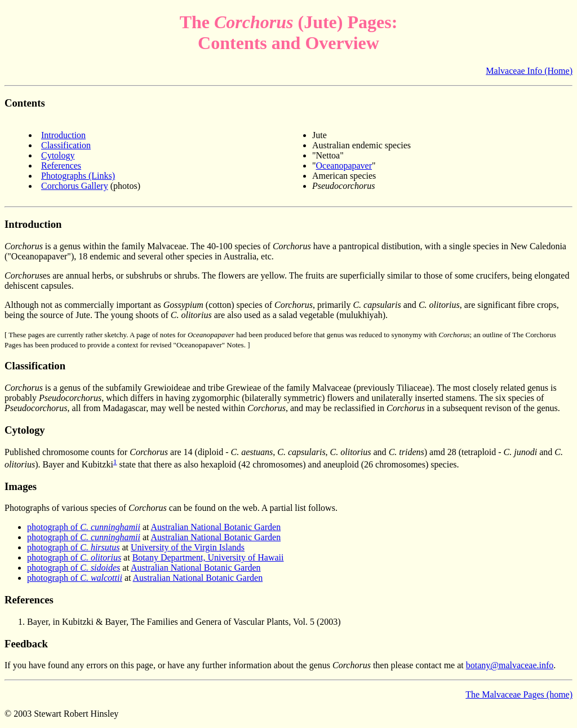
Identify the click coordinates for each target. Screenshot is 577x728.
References (61, 166)
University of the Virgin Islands (188, 547)
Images (21, 486)
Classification (66, 145)
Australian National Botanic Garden (216, 527)
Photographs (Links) (78, 176)
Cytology (58, 155)
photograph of (84, 527)
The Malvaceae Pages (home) (519, 694)
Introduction (63, 135)
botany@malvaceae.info (510, 665)
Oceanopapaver (344, 166)
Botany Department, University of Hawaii (208, 557)
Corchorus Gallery (75, 186)
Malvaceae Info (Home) (529, 71)
